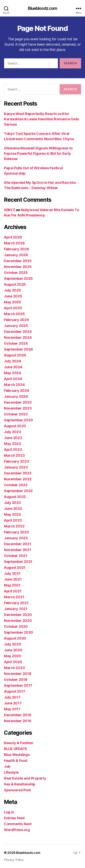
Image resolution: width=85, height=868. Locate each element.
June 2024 (13, 367)
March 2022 (14, 526)
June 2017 (13, 703)
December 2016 (18, 715)
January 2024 (16, 396)
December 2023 (18, 402)
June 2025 (13, 296)
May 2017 (12, 709)
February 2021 (16, 603)
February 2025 (17, 320)
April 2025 (13, 308)
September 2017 (18, 685)
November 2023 (18, 408)
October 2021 (16, 556)
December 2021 (18, 544)
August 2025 (15, 284)
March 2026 (14, 243)
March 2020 (14, 668)
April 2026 (13, 237)
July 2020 (13, 644)
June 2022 (13, 509)
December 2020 (18, 615)
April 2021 (13, 591)
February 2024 (17, 391)
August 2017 (15, 691)
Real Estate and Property (25, 778)
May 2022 (12, 514)
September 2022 (18, 491)
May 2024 (12, 373)
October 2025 (16, 273)
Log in (9, 812)
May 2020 (13, 656)
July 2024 (12, 361)
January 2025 (16, 326)
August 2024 (15, 355)
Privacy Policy (14, 860)
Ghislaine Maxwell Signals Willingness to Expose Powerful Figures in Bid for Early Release (38, 153)
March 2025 (14, 314)
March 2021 (14, 597)
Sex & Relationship (20, 784)
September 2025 (18, 278)
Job (7, 766)
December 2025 (18, 261)
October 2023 (16, 414)
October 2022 (16, 485)
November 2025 (18, 267)
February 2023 (17, 461)
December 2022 (18, 473)
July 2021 (12, 573)
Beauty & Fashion (19, 743)
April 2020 (13, 662)
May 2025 (12, 302)
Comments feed (18, 824)
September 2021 (18, 562)
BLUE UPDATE (16, 749)
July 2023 (12, 432)
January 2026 (16, 255)
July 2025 (12, 290)
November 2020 (18, 621)
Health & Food (16, 761)
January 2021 (16, 609)
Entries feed (14, 818)
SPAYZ (10, 210)
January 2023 (16, 467)
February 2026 (17, 249)
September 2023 (18, 420)
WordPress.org (17, 830)
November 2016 (18, 721)
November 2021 (18, 550)
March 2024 (14, 385)
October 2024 (16, 343)
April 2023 (13, 450)
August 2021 (15, 567)
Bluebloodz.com (43, 8)
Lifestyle (11, 772)
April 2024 (13, 379)
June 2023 (13, 438)
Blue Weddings (17, 755)
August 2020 (15, 638)
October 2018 (16, 680)
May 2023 (12, 444)
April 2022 (13, 520)
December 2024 (18, 332)
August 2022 (15, 497)
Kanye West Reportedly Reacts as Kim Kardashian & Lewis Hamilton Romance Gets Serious (41, 119)
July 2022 (12, 503)
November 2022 (18, 479)
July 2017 (12, 697)
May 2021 (12, 585)
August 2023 (15, 426)
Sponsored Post (17, 790)
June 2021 (13, 579)
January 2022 (16, 538)
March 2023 (14, 455)
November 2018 (18, 674)
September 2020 (18, 632)
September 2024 (18, 349)
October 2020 (16, 626)
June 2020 (13, 650)
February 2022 (16, 532)
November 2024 (18, 337)
